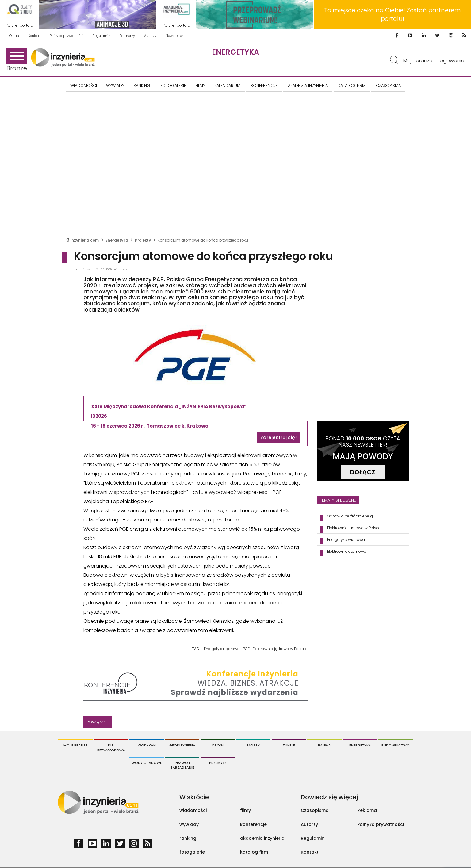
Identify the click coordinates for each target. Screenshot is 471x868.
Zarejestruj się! (279, 438)
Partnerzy (127, 36)
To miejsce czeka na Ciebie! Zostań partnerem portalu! (392, 15)
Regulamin (101, 36)
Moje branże (418, 61)
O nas (14, 36)
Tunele (289, 745)
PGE (246, 649)
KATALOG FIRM (352, 85)
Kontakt (34, 36)
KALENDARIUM (227, 85)
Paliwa (324, 745)
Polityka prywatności (67, 36)
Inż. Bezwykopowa (111, 748)
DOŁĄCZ (363, 472)
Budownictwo (396, 745)
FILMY (200, 85)
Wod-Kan (147, 745)
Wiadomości (84, 85)
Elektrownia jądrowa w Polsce (279, 649)
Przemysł (218, 763)
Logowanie (451, 61)
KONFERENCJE (264, 85)
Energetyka (235, 52)
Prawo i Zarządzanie (182, 765)
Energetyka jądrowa (222, 649)
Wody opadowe (147, 763)
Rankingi (142, 85)
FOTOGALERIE (173, 85)
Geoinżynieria (182, 745)
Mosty (253, 745)
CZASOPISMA (388, 85)
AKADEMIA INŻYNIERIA (308, 85)
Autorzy (150, 36)
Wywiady (115, 85)
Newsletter (174, 36)
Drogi (218, 745)
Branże (17, 60)
